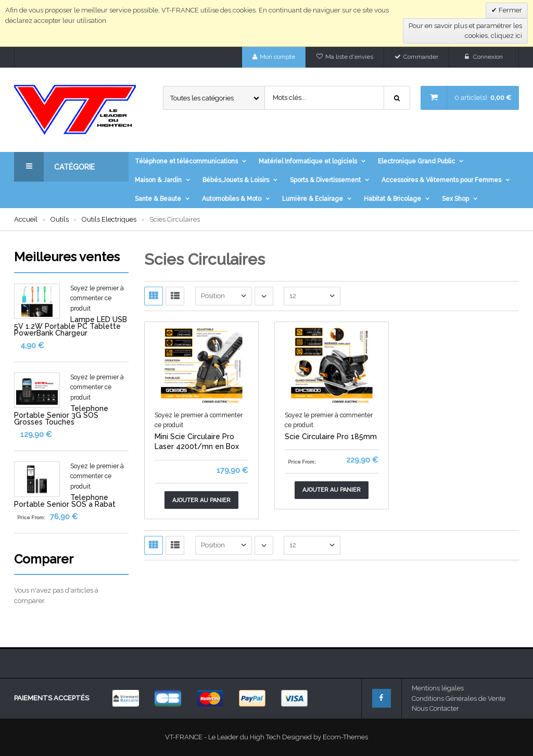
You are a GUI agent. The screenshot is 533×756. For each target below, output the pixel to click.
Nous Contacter (435, 708)
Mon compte (277, 57)
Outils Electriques (109, 219)
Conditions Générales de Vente (459, 699)
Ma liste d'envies (349, 57)
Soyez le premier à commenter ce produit (97, 298)
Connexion (488, 57)
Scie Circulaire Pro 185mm (331, 437)
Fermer (510, 10)
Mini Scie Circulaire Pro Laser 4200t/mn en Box (197, 442)
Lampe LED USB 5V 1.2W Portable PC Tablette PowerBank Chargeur (71, 326)
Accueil (26, 219)
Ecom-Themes (345, 737)
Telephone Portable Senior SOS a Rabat (65, 501)
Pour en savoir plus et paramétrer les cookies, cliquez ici (465, 31)
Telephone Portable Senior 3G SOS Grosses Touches (61, 415)
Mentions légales (438, 688)
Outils (60, 219)
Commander (421, 57)
